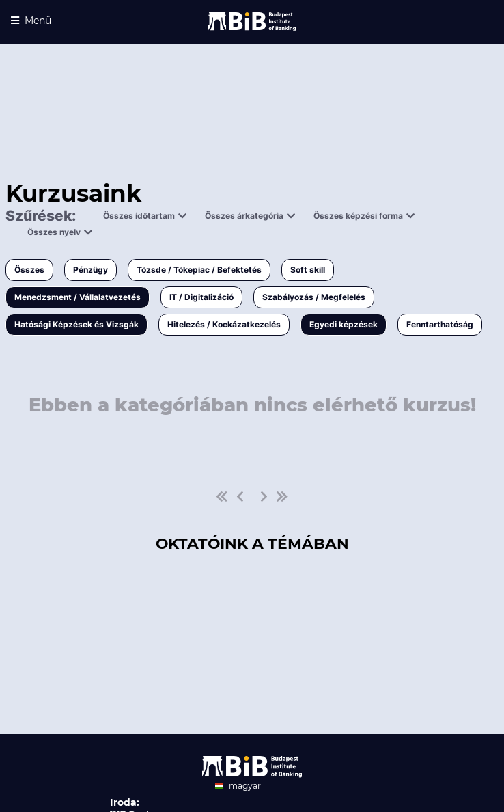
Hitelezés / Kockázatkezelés (224, 324)
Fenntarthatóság (440, 324)
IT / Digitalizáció (201, 297)
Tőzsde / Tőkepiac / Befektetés (199, 270)
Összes (29, 270)
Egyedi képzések (344, 324)
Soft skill (308, 270)
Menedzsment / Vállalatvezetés (78, 297)
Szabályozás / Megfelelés (314, 297)
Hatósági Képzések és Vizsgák (76, 324)
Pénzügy (90, 270)
